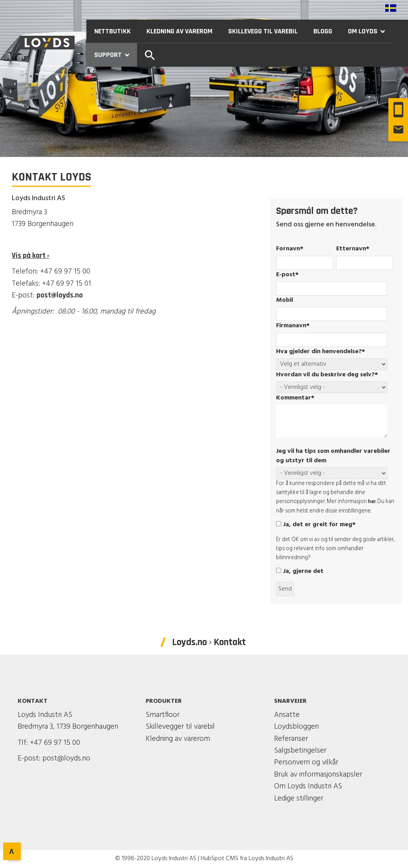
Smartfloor (163, 715)
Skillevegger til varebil (180, 727)
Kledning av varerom (178, 739)
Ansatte (287, 715)
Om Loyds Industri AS (308, 786)
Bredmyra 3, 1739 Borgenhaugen (68, 727)
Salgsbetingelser (300, 751)
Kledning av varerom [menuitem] (179, 31)
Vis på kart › (30, 256)
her (372, 501)
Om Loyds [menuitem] (370, 31)
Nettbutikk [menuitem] (113, 31)
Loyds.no (189, 642)
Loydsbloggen (296, 727)
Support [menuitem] (116, 55)
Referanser (291, 739)
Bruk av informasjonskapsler (318, 775)
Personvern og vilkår (306, 762)
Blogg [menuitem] (323, 31)
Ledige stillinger (299, 799)
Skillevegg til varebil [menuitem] (263, 31)
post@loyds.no (60, 295)
